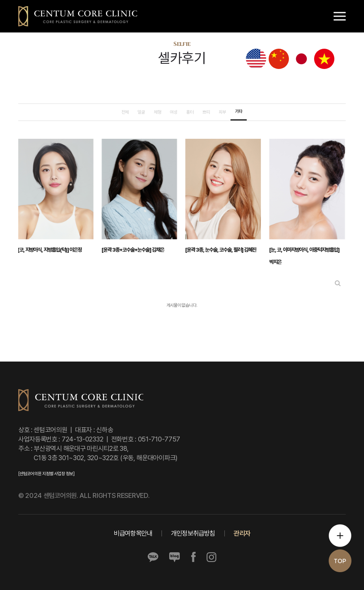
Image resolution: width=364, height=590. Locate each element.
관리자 (242, 533)
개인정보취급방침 (193, 533)
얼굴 (141, 112)
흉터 (190, 112)
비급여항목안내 (133, 533)
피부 (222, 112)
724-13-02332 (82, 439)
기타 (239, 111)
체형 (157, 112)
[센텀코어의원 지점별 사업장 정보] (46, 474)
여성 (174, 112)
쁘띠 (206, 112)
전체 (125, 112)
